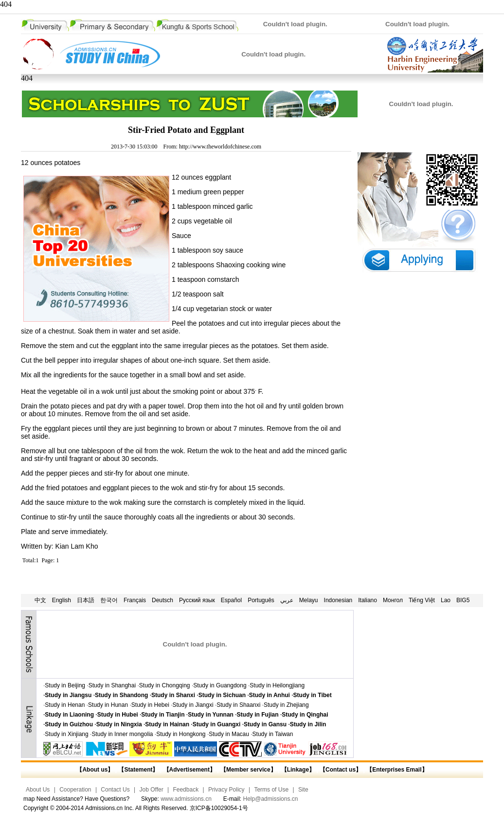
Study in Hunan (108, 705)
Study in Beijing (65, 685)
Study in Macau (229, 734)
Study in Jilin (308, 724)
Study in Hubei (118, 715)
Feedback (186, 790)
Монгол (393, 600)
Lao (446, 600)
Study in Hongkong (181, 734)
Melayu (309, 600)
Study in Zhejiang (286, 705)
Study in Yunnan (211, 715)
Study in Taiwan (273, 734)
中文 (40, 600)
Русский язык (197, 600)
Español (231, 600)
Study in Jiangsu (68, 695)
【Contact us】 (340, 770)
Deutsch (162, 600)
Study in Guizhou (69, 724)
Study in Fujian (258, 715)
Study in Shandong (121, 695)
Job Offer (152, 790)
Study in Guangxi (217, 724)
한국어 (109, 600)
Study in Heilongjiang (277, 685)
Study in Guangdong (220, 685)
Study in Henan (65, 705)
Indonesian (338, 600)
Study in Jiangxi (193, 705)
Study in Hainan (167, 724)
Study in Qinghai (305, 715)
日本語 (86, 600)
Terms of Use (271, 790)
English (62, 600)
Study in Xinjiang (66, 734)
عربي (287, 600)
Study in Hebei (150, 705)
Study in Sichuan (222, 695)
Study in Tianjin (163, 715)
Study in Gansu (265, 724)
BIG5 (463, 600)
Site (303, 790)
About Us (38, 790)
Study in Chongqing (165, 685)
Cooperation (75, 790)
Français (135, 600)
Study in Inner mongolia (122, 734)
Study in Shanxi (173, 695)
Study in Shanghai (112, 685)
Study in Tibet (313, 695)
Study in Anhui (270, 695)
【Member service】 (248, 770)
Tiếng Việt (422, 600)
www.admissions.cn (186, 799)
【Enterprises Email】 (397, 770)
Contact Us (115, 790)
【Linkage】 (298, 770)
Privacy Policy (226, 790)
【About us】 (95, 770)
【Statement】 (138, 770)
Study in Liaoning (69, 715)
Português (261, 600)
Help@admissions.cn (271, 799)
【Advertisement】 (189, 770)
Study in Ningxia (119, 724)
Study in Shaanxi (238, 705)
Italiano (368, 600)
